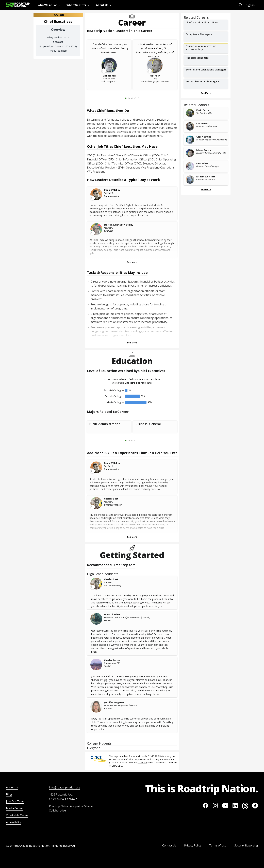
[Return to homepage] (18, 5)
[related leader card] (206, 113)
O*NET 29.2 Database (158, 756)
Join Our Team (15, 801)
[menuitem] (49, 5)
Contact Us (169, 845)
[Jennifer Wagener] (96, 707)
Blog (9, 794)
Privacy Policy (193, 845)
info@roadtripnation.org (65, 787)
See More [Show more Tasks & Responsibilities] (132, 343)
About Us (12, 787)
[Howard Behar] (96, 619)
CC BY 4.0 (142, 763)
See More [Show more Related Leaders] (206, 190)
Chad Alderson (112, 660)
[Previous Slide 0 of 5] (121, 98)
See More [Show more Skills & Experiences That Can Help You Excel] (132, 537)
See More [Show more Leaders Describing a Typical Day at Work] (132, 262)
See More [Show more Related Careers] (206, 93)
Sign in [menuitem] (250, 5)
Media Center (15, 808)
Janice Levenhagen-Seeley (119, 225)
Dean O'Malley (112, 190)
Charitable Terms (17, 815)
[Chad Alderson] (96, 664)
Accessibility (14, 822)
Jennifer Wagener (114, 702)
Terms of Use (218, 845)
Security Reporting (246, 845)
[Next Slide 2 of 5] (143, 98)
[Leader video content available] (96, 194)
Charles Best (111, 499)
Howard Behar (112, 614)
